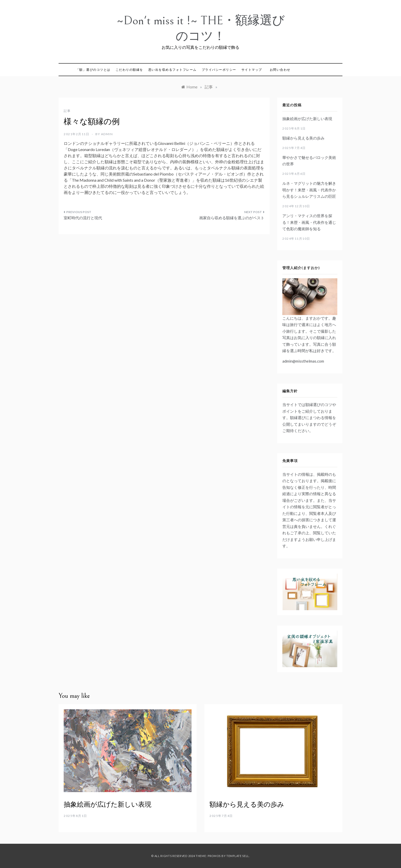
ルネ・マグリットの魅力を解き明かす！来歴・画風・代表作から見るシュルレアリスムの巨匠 (309, 190)
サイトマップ (252, 70)
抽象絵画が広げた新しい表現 (307, 119)
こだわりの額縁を (129, 70)
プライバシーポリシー (219, 70)
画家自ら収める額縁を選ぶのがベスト (232, 218)
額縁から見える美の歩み (303, 138)
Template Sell (238, 856)
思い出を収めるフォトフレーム (172, 70)
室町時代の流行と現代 (83, 218)
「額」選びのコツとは (93, 70)
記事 (67, 111)
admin (107, 134)
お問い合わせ (280, 70)
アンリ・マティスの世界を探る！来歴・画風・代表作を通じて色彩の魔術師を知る (309, 222)
